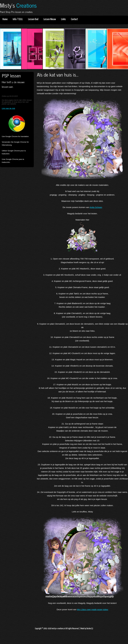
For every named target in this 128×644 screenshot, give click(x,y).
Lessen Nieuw (51, 19)
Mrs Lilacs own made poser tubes (93, 609)
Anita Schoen (96, 207)
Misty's (18, 5)
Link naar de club (8, 108)
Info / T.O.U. (18, 19)
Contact (74, 19)
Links (64, 19)
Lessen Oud (34, 19)
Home (5, 19)
